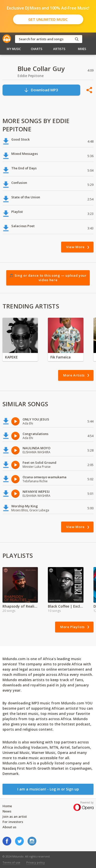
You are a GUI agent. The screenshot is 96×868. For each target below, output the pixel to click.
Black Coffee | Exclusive (66, 606)
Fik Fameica (61, 357)
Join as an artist (15, 816)
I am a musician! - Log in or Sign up (48, 789)
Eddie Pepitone (31, 76)
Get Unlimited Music (48, 19)
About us (9, 827)
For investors (13, 822)
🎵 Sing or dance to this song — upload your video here (48, 278)
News (7, 811)
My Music (14, 49)
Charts (37, 49)
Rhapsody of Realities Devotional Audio (20, 606)
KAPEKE (11, 357)
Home (7, 806)
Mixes (82, 49)
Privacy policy (36, 862)
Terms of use (11, 862)
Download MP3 (41, 90)
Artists (59, 49)
